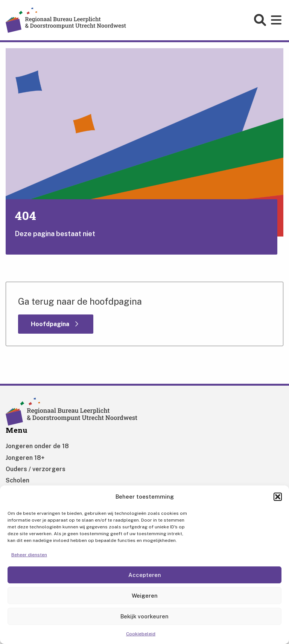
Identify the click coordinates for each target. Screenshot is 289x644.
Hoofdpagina (51, 324)
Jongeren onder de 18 (37, 446)
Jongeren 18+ (25, 458)
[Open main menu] (277, 20)
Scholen (17, 480)
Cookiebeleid (141, 634)
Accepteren (145, 575)
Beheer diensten (29, 555)
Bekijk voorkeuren (144, 616)
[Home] (66, 20)
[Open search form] (261, 20)
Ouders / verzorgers (36, 469)
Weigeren (145, 596)
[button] (278, 497)
